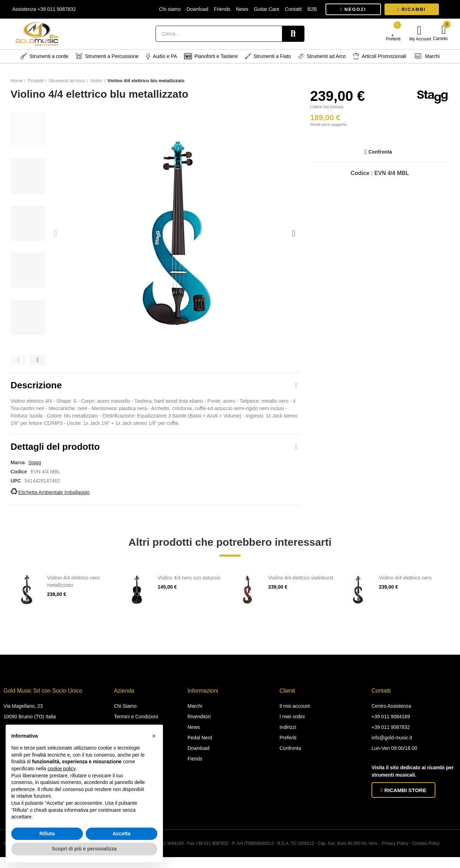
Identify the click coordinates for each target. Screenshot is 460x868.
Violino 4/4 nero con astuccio (189, 584)
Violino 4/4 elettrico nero (405, 584)
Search (293, 34)
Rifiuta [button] (47, 834)
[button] (353, 9)
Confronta (380, 152)
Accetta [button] (122, 834)
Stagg (35, 469)
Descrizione (36, 387)
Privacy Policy (395, 850)
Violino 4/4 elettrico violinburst (301, 584)
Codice (19, 478)
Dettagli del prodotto (55, 451)
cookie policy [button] (62, 769)
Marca (18, 469)
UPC (16, 487)
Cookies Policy (426, 850)
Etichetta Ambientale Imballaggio (54, 499)
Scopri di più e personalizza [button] (84, 849)
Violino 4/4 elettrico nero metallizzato (73, 588)
